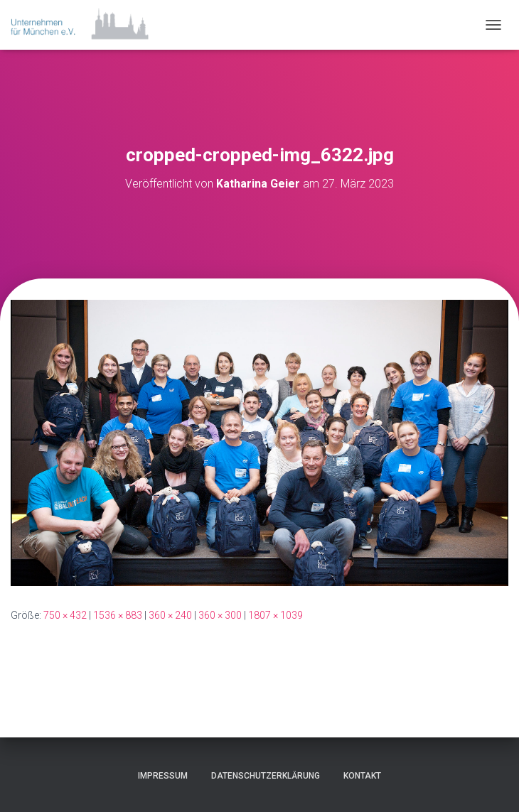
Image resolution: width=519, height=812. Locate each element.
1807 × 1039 (275, 615)
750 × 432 (65, 615)
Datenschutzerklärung (266, 776)
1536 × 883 (118, 615)
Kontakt (362, 776)
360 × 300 (220, 615)
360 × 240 (170, 615)
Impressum (163, 776)
